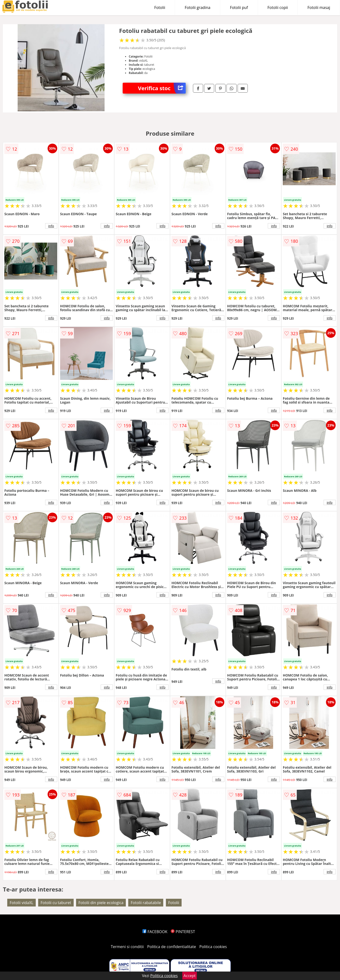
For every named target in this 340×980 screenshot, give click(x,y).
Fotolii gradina (198, 7)
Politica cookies (213, 947)
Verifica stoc (162, 88)
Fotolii (160, 7)
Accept (190, 976)
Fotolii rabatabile (146, 903)
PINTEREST (183, 932)
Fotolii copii (278, 7)
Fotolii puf (239, 7)
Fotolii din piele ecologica (101, 903)
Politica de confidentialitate (172, 947)
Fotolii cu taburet (56, 903)
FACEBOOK (155, 932)
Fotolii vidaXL (21, 903)
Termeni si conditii (127, 947)
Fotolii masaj (319, 7)
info (51, 226)
